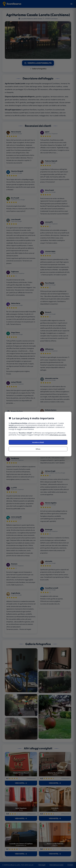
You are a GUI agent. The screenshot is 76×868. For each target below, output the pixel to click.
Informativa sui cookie (58, 435)
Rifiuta (38, 449)
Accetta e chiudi (38, 442)
